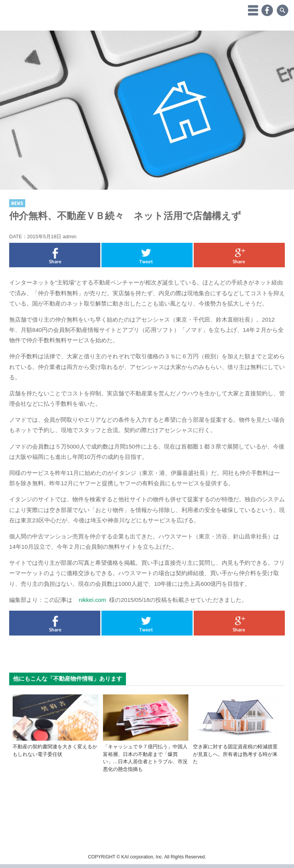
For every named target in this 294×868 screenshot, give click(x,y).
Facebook (267, 10)
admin (69, 237)
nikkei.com (92, 600)
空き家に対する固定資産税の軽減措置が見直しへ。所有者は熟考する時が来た (235, 754)
